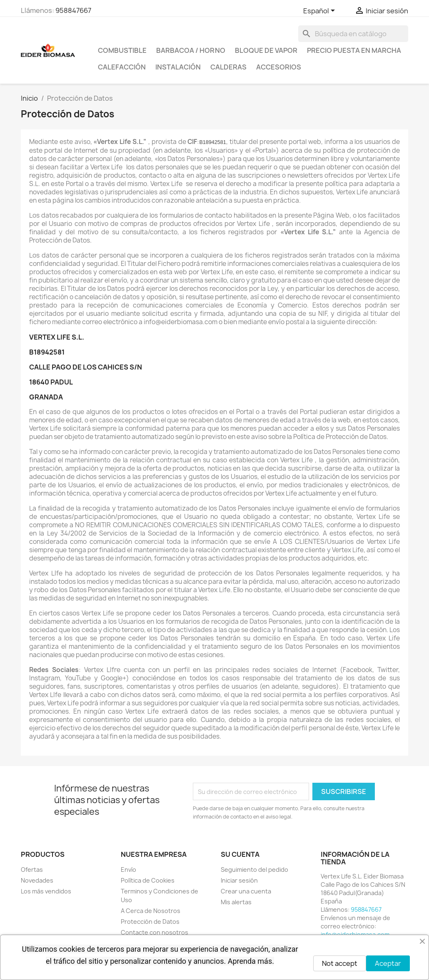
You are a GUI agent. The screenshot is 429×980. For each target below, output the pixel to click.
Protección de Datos (150, 922)
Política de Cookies (148, 880)
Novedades (37, 880)
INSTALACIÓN (178, 67)
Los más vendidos (46, 891)
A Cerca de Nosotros (151, 911)
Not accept (340, 963)
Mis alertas (236, 902)
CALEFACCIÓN (122, 67)
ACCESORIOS (279, 67)
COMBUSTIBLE (122, 50)
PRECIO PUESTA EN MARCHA (354, 50)
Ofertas (32, 870)
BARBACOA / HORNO (191, 50)
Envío (128, 870)
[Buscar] (353, 34)
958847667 (73, 10)
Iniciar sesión (239, 880)
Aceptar (388, 963)
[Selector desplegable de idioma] (321, 11)
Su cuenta (240, 854)
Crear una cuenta (246, 891)
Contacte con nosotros (155, 932)
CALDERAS (228, 67)
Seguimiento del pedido (254, 870)
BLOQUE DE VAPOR (266, 50)
